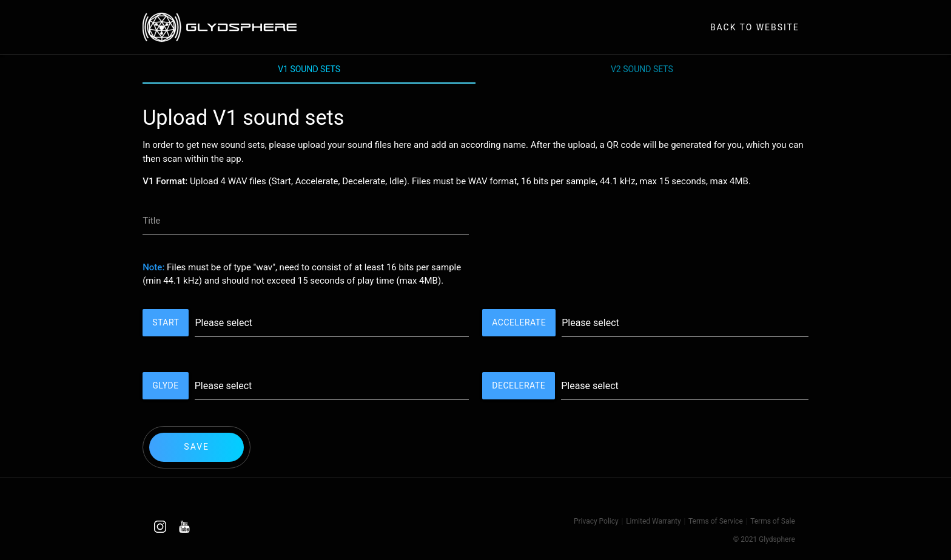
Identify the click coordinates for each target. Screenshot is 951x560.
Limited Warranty (654, 521)
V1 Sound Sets (309, 69)
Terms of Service (716, 521)
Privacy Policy (596, 521)
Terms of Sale (773, 521)
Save (197, 447)
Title (151, 221)
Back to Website (755, 27)
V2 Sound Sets (642, 69)
